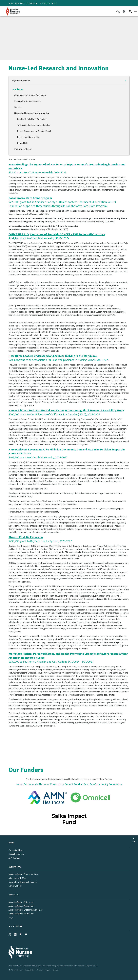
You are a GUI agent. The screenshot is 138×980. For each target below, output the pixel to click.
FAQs (11, 917)
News (54, 3)
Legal (48, 970)
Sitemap (56, 970)
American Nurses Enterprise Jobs (23, 874)
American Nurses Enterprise (21, 902)
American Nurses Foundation (21, 914)
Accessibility (30, 970)
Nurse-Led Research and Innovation (32, 113)
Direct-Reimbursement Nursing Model (34, 131)
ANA (17, 3)
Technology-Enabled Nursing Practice (34, 125)
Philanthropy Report (23, 149)
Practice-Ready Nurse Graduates (32, 119)
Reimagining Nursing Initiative (28, 101)
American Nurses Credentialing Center (25, 910)
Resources (45, 3)
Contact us (15, 867)
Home (11, 3)
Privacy (40, 970)
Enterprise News (16, 850)
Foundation (32, 3)
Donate (18, 107)
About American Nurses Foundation (30, 95)
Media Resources (16, 854)
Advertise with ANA (17, 878)
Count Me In (23, 143)
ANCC (22, 3)
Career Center (15, 886)
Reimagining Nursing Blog (29, 137)
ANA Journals (14, 858)
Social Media (15, 926)
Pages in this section (21, 80)
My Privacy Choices (15, 970)
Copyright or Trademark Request (23, 882)
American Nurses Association (21, 906)
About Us (14, 895)
